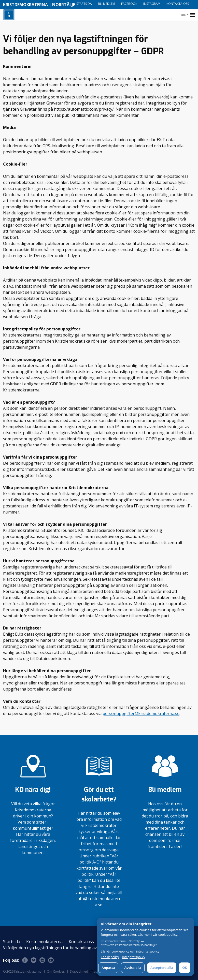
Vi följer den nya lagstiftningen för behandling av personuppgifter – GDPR (74, 948)
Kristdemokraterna (44, 942)
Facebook (129, 4)
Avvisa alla (133, 968)
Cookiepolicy (110, 957)
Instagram (152, 4)
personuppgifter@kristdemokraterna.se (141, 713)
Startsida (84, 4)
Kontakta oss (178, 4)
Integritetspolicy (134, 957)
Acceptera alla (162, 968)
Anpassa (108, 968)
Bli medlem (107, 4)
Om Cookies (56, 971)
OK (185, 968)
